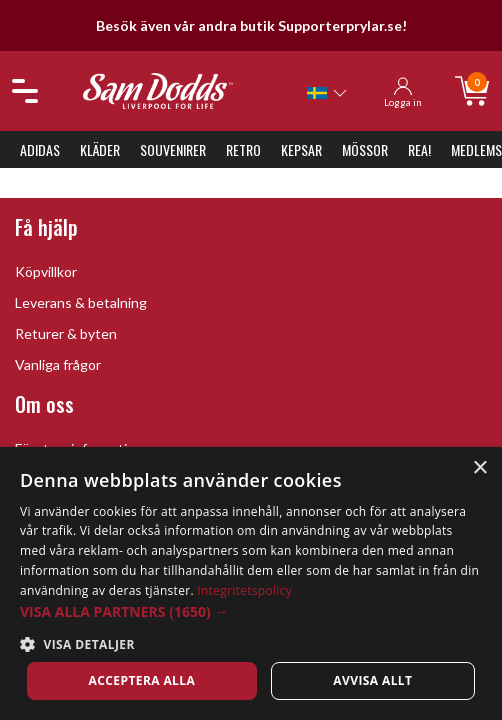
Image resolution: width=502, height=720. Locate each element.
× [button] (479, 468)
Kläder (100, 149)
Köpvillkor (46, 271)
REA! (419, 149)
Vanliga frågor (58, 364)
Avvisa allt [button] (372, 680)
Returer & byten (66, 333)
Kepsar (301, 149)
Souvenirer (173, 149)
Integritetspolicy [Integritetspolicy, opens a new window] (244, 590)
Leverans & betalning (81, 302)
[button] (251, 611)
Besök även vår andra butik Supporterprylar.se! (251, 25)
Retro (243, 149)
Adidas (40, 149)
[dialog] (251, 583)
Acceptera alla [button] (142, 680)
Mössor (365, 149)
